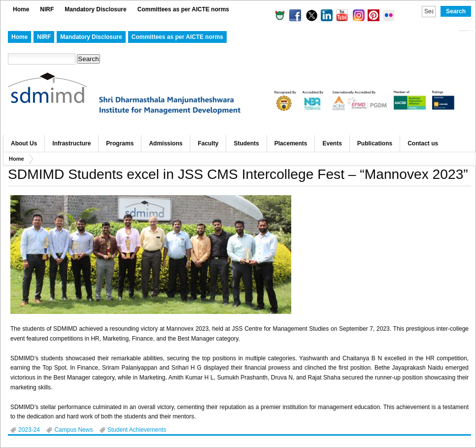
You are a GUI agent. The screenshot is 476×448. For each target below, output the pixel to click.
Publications (375, 143)
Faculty (208, 143)
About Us (24, 143)
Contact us (423, 143)
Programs (120, 143)
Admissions (166, 143)
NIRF (47, 9)
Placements (291, 143)
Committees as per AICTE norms (183, 9)
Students (246, 143)
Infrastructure (71, 143)
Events (332, 143)
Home (21, 9)
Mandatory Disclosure (95, 9)
